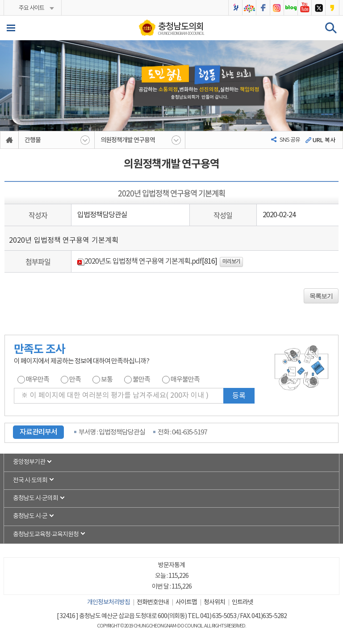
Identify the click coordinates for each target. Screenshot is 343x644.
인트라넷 (243, 604)
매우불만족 (185, 380)
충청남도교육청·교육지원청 (46, 536)
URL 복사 (324, 141)
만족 (75, 380)
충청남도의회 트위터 (318, 8)
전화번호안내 (153, 604)
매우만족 (38, 380)
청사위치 (214, 604)
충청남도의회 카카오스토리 (332, 8)
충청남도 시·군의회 (36, 499)
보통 (107, 380)
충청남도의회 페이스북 (263, 8)
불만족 (141, 380)
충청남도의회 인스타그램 (277, 8)
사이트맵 (186, 604)
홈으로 (10, 140)
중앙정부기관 (29, 463)
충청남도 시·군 (30, 518)
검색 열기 (331, 28)
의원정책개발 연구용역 (128, 140)
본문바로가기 (0, 0)
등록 (239, 396)
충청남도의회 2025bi (235, 8)
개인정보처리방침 (109, 604)
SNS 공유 (290, 140)
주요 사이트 (31, 8)
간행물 (33, 140)
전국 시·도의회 (30, 481)
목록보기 (321, 296)
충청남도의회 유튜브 (305, 8)
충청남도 (249, 8)
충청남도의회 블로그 (291, 8)
